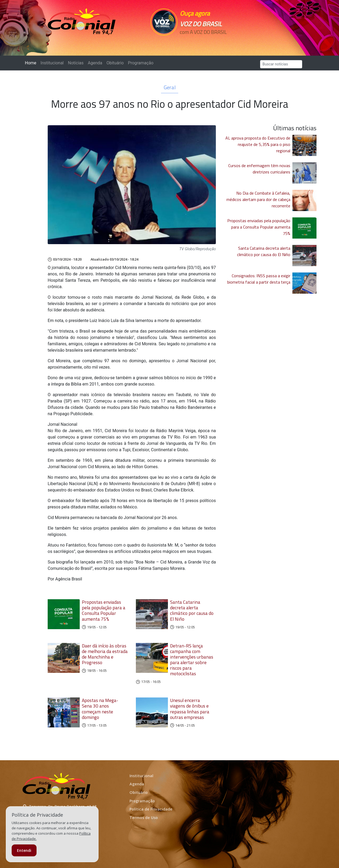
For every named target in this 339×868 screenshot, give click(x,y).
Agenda (95, 63)
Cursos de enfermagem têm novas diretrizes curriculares (259, 169)
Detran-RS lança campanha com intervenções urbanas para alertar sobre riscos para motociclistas (192, 660)
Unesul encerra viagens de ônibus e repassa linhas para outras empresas (190, 709)
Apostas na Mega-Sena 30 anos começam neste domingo (100, 709)
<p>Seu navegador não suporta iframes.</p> (206, 42)
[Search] (281, 64)
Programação (141, 63)
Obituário (115, 63)
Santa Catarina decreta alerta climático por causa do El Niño (192, 610)
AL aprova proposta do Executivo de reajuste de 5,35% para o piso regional (258, 144)
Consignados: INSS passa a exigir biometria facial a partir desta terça (259, 279)
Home (32, 63)
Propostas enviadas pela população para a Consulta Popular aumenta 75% (104, 610)
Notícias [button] (76, 63)
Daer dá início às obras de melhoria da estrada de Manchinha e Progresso (105, 654)
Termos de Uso (144, 818)
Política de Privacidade (151, 809)
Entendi (24, 850)
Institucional (52, 63)
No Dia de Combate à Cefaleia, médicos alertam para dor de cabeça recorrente (258, 199)
